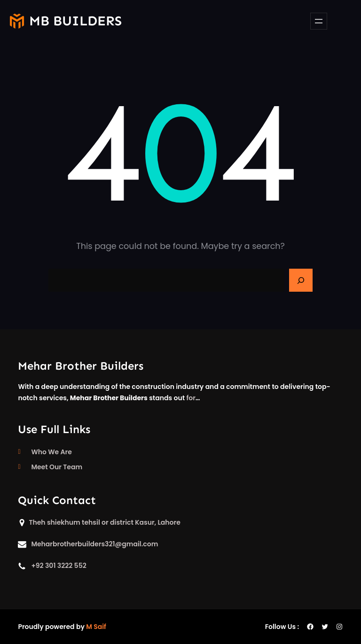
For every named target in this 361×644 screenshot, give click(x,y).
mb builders (75, 21)
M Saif (96, 627)
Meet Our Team (57, 467)
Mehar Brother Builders (81, 366)
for (191, 398)
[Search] (301, 280)
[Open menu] (319, 21)
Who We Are (51, 452)
